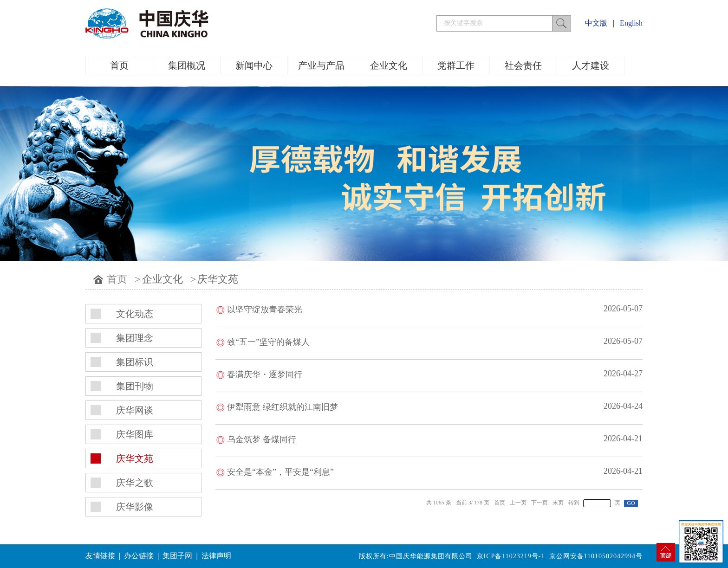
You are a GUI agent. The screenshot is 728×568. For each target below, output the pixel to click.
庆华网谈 (135, 410)
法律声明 (216, 556)
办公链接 (139, 556)
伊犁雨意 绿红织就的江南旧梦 (283, 407)
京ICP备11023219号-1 (511, 556)
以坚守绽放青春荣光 (265, 310)
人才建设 (591, 65)
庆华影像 (135, 507)
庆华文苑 (218, 279)
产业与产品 (321, 65)
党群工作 (456, 65)
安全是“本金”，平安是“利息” (280, 472)
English (631, 23)
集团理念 (135, 338)
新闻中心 (254, 65)
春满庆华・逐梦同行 (265, 374)
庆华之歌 (135, 483)
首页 (119, 65)
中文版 (596, 23)
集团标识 (135, 362)
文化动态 (135, 314)
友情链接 (100, 556)
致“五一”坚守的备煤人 (268, 342)
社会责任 (523, 65)
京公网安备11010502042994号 (596, 556)
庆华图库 (135, 434)
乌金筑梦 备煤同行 (262, 439)
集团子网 (177, 556)
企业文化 (389, 65)
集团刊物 (135, 386)
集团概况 (187, 65)
